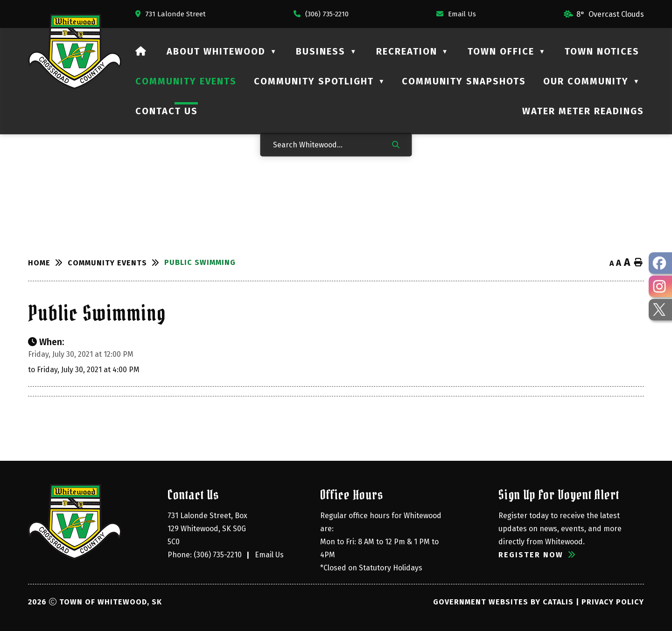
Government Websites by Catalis (503, 602)
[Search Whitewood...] (326, 144)
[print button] (638, 263)
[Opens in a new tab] (171, 14)
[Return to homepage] (48, 263)
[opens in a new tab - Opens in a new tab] (660, 263)
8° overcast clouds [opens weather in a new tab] (610, 14)
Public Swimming (200, 262)
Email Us (269, 555)
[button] (396, 144)
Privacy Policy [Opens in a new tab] (613, 602)
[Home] (141, 51)
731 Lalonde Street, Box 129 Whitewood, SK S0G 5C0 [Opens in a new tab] (208, 529)
